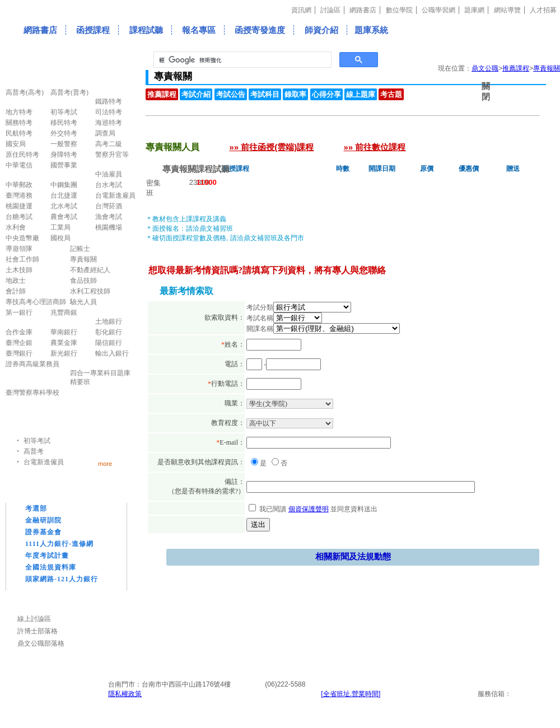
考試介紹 (196, 94)
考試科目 (265, 94)
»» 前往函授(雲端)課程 (271, 147)
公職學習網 (438, 10)
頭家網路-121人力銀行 (62, 579)
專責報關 (547, 68)
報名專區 (199, 30)
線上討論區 (34, 619)
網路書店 (363, 10)
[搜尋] (241, 60)
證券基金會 (43, 532)
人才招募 (543, 10)
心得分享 (326, 94)
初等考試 (37, 441)
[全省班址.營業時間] (351, 694)
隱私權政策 (125, 694)
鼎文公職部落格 (41, 643)
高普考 (34, 451)
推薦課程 (516, 68)
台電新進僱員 (44, 462)
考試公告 (231, 94)
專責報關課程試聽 (196, 169)
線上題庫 (361, 94)
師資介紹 (321, 30)
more (105, 463)
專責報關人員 (172, 132)
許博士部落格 (38, 631)
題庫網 (474, 10)
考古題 (391, 94)
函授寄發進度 (260, 30)
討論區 (330, 10)
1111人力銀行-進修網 (59, 544)
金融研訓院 (43, 520)
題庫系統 (371, 30)
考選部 (36, 508)
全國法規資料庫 (51, 567)
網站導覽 (507, 10)
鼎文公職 (485, 68)
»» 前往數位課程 (375, 147)
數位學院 (399, 10)
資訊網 (301, 10)
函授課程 (93, 30)
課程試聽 (146, 30)
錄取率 (295, 94)
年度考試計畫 (47, 556)
